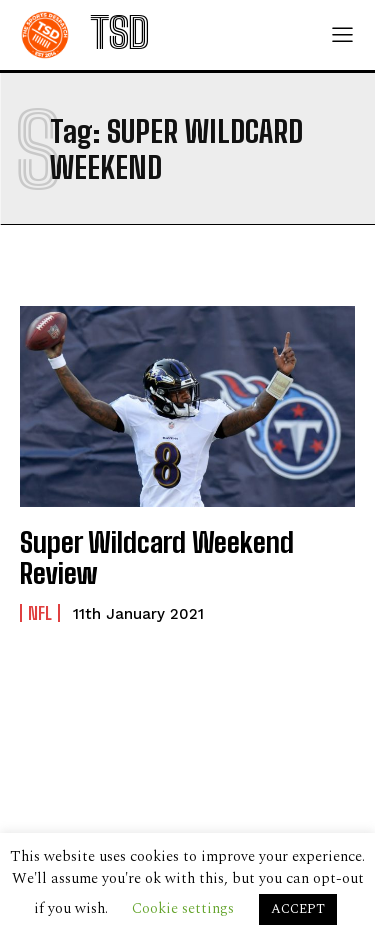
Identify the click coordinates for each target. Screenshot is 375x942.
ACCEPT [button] (298, 909)
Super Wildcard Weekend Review (157, 557)
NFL (40, 613)
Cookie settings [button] (183, 908)
